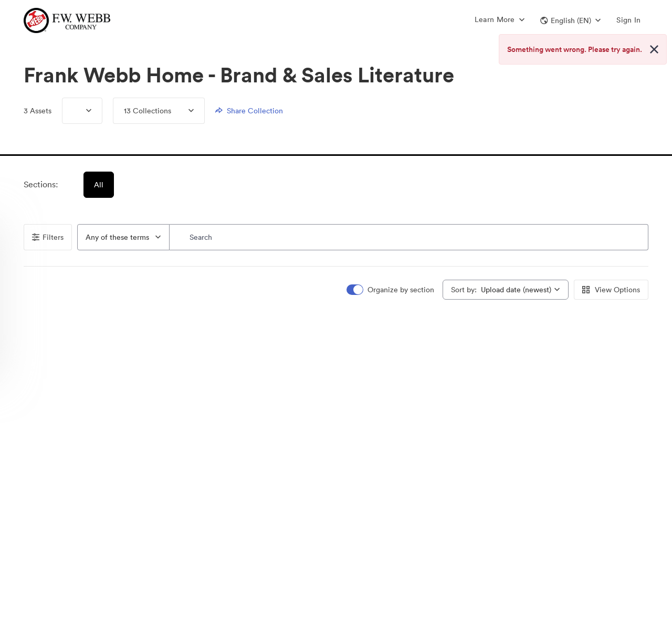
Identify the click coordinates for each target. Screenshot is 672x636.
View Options (611, 290)
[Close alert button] (654, 49)
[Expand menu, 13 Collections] (182, 111)
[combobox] (123, 237)
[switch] (391, 290)
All (99, 185)
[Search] (409, 237)
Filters (48, 237)
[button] (570, 20)
